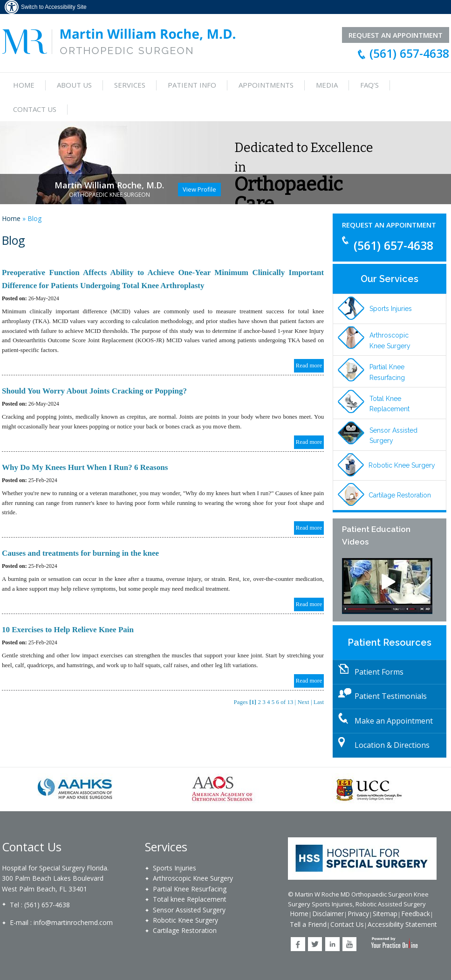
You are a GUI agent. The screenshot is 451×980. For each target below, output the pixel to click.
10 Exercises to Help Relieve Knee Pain (68, 630)
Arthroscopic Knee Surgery (390, 340)
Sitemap (385, 914)
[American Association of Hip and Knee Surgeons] (75, 789)
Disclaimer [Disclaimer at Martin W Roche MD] (328, 914)
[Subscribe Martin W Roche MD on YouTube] (350, 944)
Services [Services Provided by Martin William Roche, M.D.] (130, 85)
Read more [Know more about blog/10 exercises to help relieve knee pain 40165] (309, 680)
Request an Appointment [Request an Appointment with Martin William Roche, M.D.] (396, 35)
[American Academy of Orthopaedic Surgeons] (222, 789)
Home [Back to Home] (299, 914)
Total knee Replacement (190, 899)
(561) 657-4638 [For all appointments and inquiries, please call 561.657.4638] (409, 53)
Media (327, 85)
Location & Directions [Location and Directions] (392, 745)
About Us (74, 85)
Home (24, 85)
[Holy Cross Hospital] (362, 858)
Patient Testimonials (391, 696)
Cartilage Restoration (400, 495)
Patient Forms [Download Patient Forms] (379, 672)
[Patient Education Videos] (389, 586)
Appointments (266, 85)
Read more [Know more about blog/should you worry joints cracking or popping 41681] (309, 442)
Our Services (389, 279)
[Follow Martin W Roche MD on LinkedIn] (332, 944)
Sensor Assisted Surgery (393, 435)
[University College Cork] (369, 789)
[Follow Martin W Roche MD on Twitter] (315, 944)
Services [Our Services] (166, 847)
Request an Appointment (389, 225)
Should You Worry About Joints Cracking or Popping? (94, 391)
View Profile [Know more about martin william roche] (199, 189)
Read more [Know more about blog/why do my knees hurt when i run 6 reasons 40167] (309, 528)
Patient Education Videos (376, 535)
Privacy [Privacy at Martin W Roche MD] (358, 914)
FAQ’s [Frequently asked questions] (369, 85)
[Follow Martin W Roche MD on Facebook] (298, 944)
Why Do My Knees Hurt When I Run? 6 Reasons (85, 467)
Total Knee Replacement (389, 404)
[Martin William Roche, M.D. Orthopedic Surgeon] (119, 41)
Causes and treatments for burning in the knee (80, 553)
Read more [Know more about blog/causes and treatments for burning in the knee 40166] (309, 604)
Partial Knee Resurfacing (387, 372)
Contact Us (35, 109)
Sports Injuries (391, 309)
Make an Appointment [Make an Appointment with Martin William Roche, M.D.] (394, 721)
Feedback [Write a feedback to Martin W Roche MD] (416, 914)
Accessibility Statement (402, 924)
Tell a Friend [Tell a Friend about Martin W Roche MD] (308, 924)
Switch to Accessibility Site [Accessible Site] (54, 7)
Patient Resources (389, 642)
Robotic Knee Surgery (402, 465)
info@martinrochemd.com (73, 922)
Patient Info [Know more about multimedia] (192, 85)
